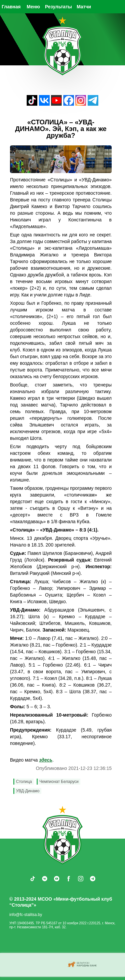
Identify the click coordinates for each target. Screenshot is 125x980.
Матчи (84, 7)
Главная (11, 7)
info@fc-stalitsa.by (26, 915)
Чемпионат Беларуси (59, 782)
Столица (24, 782)
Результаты (58, 7)
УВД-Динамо (28, 791)
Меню (33, 7)
